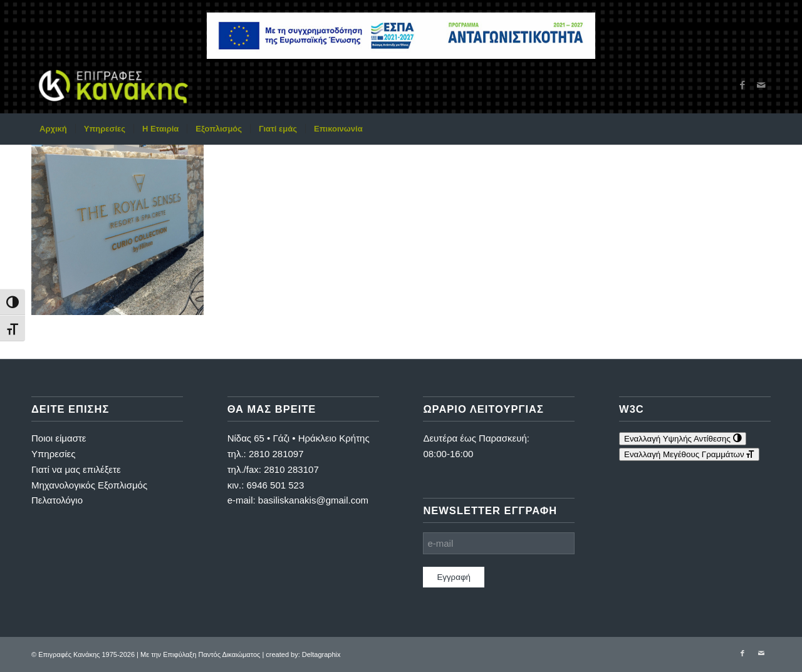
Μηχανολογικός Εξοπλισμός (89, 485)
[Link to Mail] (761, 85)
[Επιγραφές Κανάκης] (113, 85)
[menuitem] (53, 129)
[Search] (763, 129)
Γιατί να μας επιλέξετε (76, 469)
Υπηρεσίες (53, 454)
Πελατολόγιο (57, 500)
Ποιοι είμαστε (59, 438)
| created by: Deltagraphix (301, 654)
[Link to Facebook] (742, 85)
